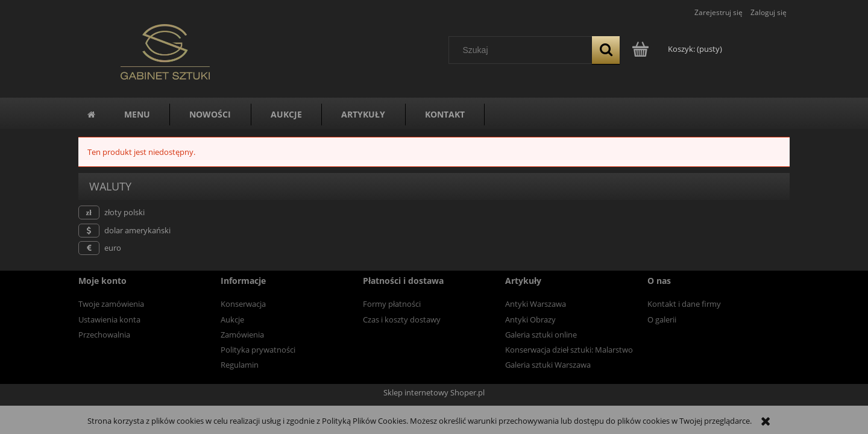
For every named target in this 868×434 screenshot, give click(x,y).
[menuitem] (137, 115)
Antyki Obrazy (530, 319)
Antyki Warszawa (536, 304)
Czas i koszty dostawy (402, 319)
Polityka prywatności (258, 350)
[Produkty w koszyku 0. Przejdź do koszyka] (678, 49)
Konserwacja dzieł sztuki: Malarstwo (569, 350)
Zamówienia (242, 335)
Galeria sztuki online (541, 335)
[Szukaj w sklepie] (523, 50)
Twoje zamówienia (111, 304)
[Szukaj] (606, 50)
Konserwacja (243, 304)
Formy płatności (392, 304)
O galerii (662, 319)
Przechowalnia (104, 335)
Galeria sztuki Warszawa (548, 365)
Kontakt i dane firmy (684, 304)
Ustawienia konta (109, 319)
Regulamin (240, 365)
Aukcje (232, 319)
